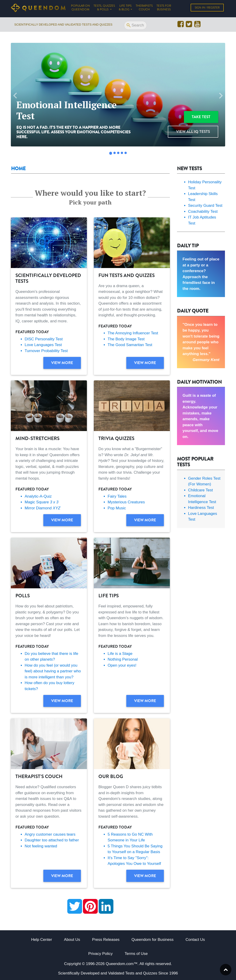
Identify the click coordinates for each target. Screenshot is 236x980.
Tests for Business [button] (164, 8)
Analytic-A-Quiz (38, 496)
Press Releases (106, 940)
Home (18, 169)
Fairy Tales (117, 496)
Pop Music (117, 508)
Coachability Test (203, 211)
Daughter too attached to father (52, 840)
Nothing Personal (123, 659)
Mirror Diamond (43, 508)
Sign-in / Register (207, 9)
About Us (72, 940)
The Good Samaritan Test (130, 345)
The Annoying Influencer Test (133, 333)
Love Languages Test (43, 345)
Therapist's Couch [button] (144, 8)
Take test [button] (201, 117)
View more (62, 363)
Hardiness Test (201, 508)
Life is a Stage (120, 654)
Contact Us (195, 940)
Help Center (42, 940)
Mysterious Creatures (126, 502)
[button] (15, 96)
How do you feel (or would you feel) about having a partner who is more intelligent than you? (53, 671)
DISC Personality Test (44, 339)
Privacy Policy (100, 954)
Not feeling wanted (41, 846)
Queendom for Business (153, 940)
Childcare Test (200, 490)
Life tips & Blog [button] (125, 8)
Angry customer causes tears (50, 834)
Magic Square (41, 502)
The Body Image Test (126, 339)
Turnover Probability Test (46, 351)
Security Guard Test (205, 206)
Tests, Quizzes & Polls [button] (104, 8)
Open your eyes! (122, 665)
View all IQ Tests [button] (193, 131)
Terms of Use (136, 954)
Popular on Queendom (81, 8)
